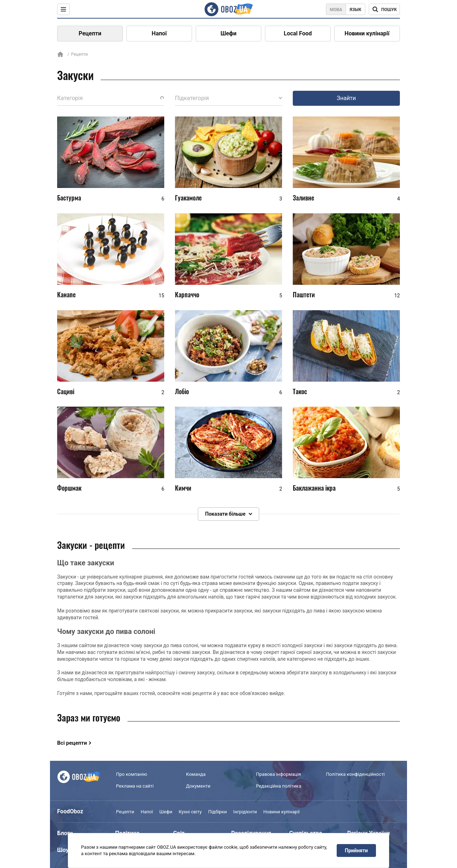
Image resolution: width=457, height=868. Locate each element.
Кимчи (183, 488)
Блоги (65, 833)
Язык (355, 10)
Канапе (66, 294)
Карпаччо (187, 294)
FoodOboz (70, 811)
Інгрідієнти (245, 812)
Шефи (229, 33)
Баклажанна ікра (314, 488)
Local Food (298, 33)
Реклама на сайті (135, 786)
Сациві (66, 391)
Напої (159, 33)
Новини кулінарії (367, 33)
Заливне (303, 198)
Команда (196, 775)
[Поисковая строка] (384, 9)
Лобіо (182, 391)
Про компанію (132, 775)
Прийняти (356, 850)
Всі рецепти (72, 743)
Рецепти (90, 33)
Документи (198, 786)
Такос (300, 391)
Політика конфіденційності (355, 775)
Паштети (304, 294)
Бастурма (69, 198)
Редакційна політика (278, 786)
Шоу (63, 850)
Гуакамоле (188, 198)
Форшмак (69, 488)
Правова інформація (278, 775)
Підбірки (217, 812)
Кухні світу (190, 812)
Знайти (346, 98)
